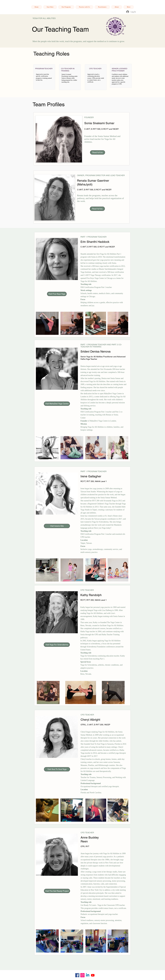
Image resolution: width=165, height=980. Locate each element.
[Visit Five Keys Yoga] (57, 294)
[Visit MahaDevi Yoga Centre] (57, 404)
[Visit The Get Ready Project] (57, 891)
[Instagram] (82, 975)
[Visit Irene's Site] (57, 526)
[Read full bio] (98, 152)
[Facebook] (77, 975)
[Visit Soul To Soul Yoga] (57, 769)
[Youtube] (93, 975)
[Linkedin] (88, 975)
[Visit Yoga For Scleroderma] (57, 645)
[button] (84, 7)
